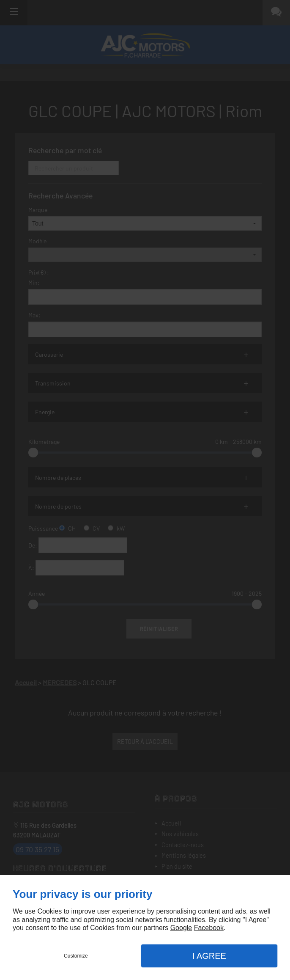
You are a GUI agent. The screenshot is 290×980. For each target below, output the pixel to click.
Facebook (209, 928)
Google (181, 928)
